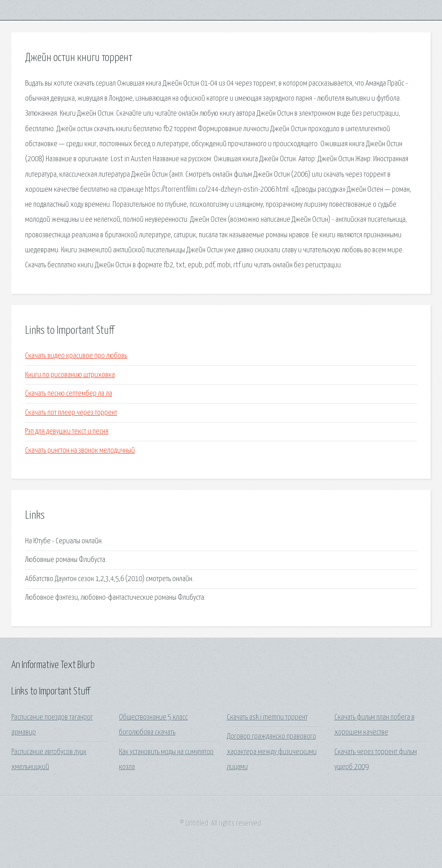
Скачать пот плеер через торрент (71, 413)
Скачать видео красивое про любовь (76, 356)
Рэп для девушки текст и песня (67, 431)
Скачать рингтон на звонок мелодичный (80, 451)
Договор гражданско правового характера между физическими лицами (272, 752)
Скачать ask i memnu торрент (267, 717)
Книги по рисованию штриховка (70, 375)
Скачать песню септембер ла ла (69, 394)
